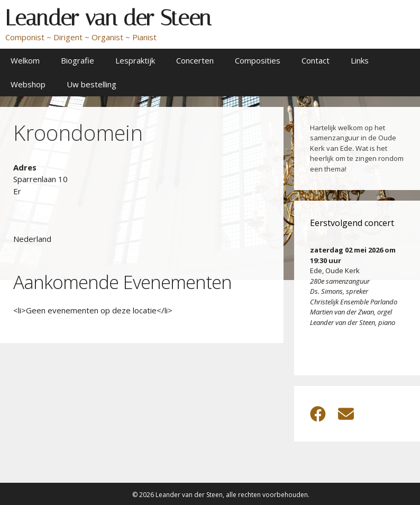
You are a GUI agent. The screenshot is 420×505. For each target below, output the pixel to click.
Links (360, 60)
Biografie (77, 60)
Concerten (195, 60)
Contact (316, 60)
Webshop (28, 84)
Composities (258, 60)
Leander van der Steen (108, 18)
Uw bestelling (92, 84)
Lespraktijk (135, 60)
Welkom (25, 60)
